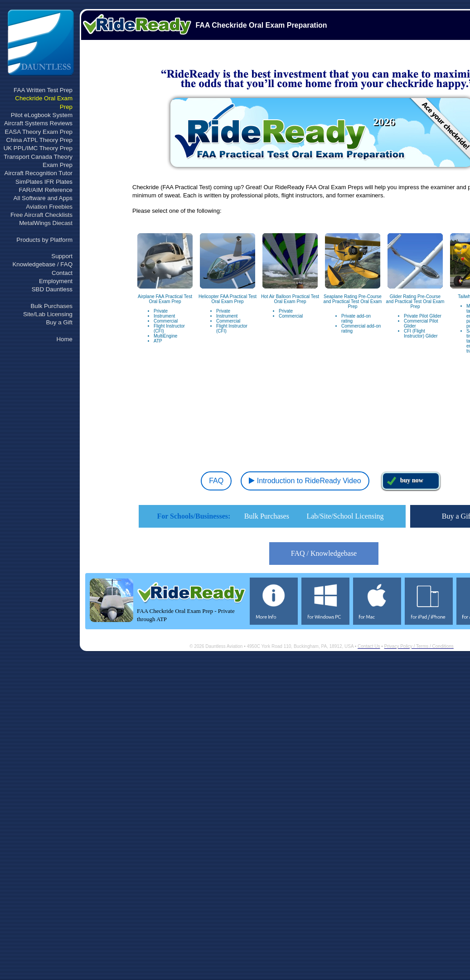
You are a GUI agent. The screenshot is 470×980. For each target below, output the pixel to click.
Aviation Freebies (49, 207)
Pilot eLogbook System (42, 115)
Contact (62, 273)
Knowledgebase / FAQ (42, 264)
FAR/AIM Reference (46, 190)
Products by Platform (44, 240)
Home (64, 339)
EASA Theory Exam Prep (39, 132)
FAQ (215, 481)
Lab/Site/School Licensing (345, 516)
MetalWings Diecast (46, 223)
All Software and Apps (43, 198)
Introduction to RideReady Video (305, 481)
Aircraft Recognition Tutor (39, 173)
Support (62, 256)
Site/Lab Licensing (48, 314)
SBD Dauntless (52, 289)
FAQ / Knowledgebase (324, 553)
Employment (56, 281)
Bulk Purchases (51, 306)
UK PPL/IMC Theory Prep (38, 148)
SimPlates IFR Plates (44, 182)
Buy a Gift (59, 322)
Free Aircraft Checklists (41, 215)
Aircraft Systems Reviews (38, 123)
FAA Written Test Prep (43, 90)
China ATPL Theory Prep (39, 140)
